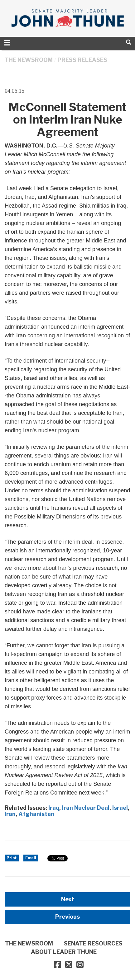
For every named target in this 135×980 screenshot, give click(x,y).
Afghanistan (36, 814)
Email (31, 858)
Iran (10, 814)
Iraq (54, 808)
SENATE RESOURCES (93, 943)
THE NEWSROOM (29, 60)
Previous (67, 917)
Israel (120, 808)
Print (12, 858)
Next (68, 899)
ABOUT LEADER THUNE (64, 952)
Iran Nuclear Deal (86, 808)
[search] (129, 42)
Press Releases (82, 60)
